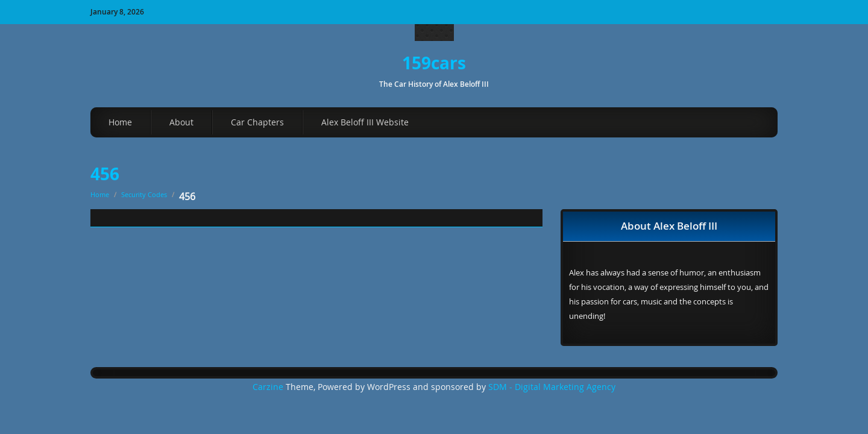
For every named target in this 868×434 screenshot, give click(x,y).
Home (120, 122)
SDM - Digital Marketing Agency (552, 387)
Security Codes (144, 194)
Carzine (269, 387)
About (181, 122)
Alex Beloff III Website (365, 122)
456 (105, 174)
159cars (434, 63)
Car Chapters (257, 122)
